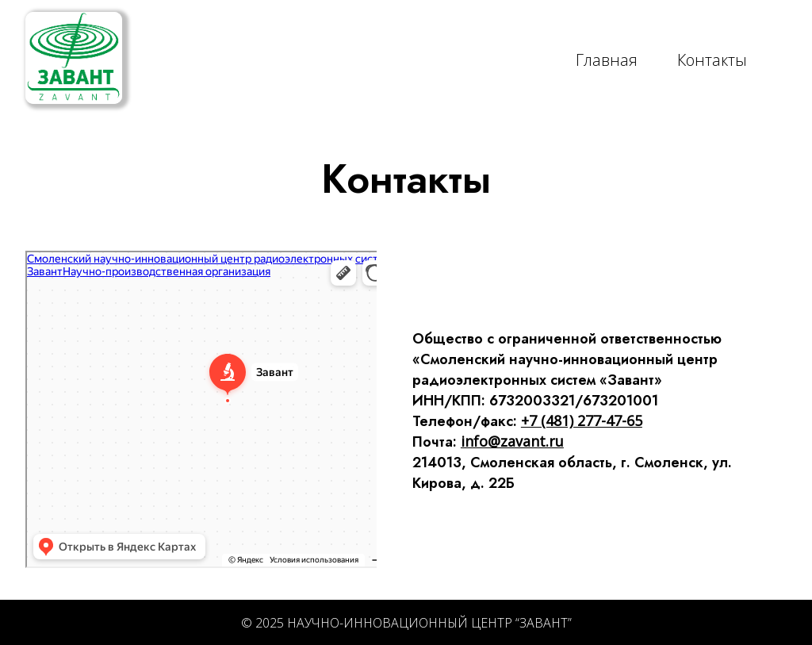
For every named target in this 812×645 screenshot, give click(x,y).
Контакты (712, 60)
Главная (607, 60)
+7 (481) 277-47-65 (582, 420)
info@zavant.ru (512, 441)
